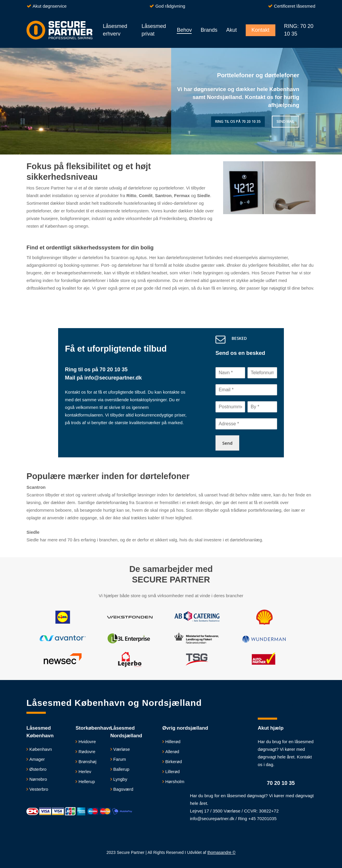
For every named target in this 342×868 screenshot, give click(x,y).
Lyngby (120, 779)
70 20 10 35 (113, 370)
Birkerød (174, 762)
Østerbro (38, 769)
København (41, 749)
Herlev (85, 772)
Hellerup (87, 781)
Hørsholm (175, 781)
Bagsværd (123, 789)
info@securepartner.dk (112, 378)
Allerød (172, 752)
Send (227, 443)
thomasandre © (221, 852)
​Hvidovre (87, 742)
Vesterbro (39, 789)
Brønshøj (87, 762)
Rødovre (87, 752)
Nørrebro (38, 779)
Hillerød (173, 742)
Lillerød (172, 772)
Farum (120, 759)
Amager (37, 759)
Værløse (122, 749)
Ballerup (121, 769)
